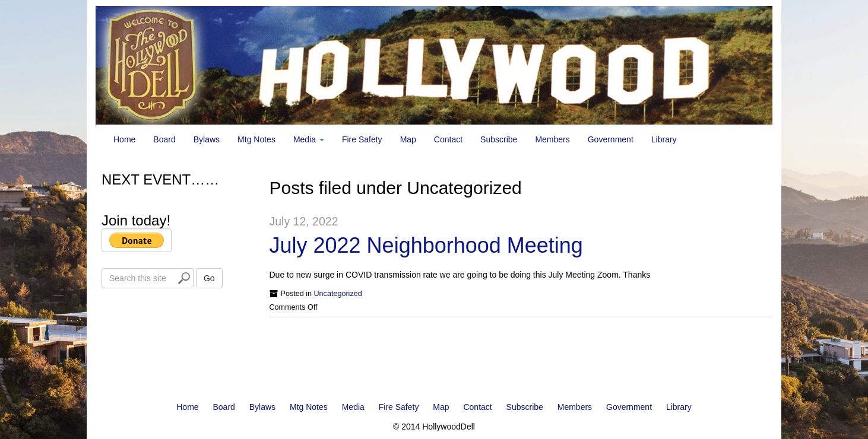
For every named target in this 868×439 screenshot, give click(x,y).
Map (408, 139)
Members (552, 139)
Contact (448, 139)
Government (611, 139)
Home (124, 139)
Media (309, 139)
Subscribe (499, 139)
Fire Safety (362, 139)
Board (164, 139)
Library (664, 139)
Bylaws (207, 139)
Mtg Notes (256, 139)
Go (209, 278)
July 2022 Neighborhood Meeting (426, 245)
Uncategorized (338, 294)
